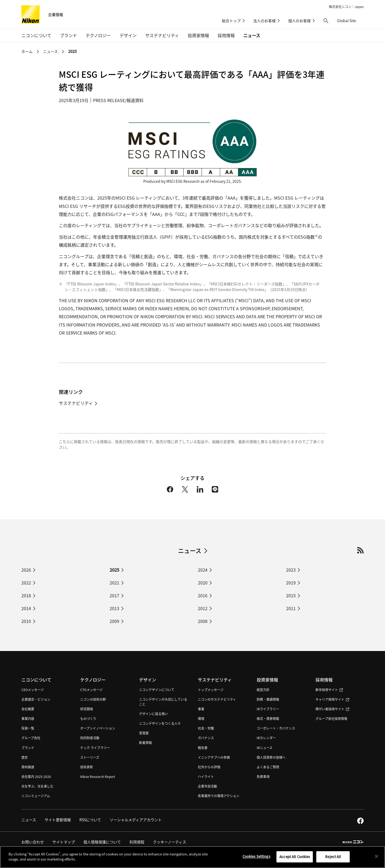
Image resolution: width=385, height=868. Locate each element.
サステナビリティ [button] (162, 35)
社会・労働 (206, 728)
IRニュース (265, 748)
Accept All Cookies (295, 860)
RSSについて (90, 820)
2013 (114, 608)
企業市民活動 (207, 786)
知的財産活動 (90, 738)
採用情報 (324, 680)
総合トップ (231, 21)
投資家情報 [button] (198, 35)
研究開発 (87, 709)
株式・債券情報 (268, 718)
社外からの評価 (209, 767)
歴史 (25, 757)
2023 (291, 570)
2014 (26, 608)
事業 (201, 709)
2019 (291, 583)
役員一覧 (28, 728)
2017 (114, 595)
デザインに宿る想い (153, 714)
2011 (291, 608)
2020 (203, 583)
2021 (114, 583)
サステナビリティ (76, 403)
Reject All (333, 860)
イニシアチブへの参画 (214, 757)
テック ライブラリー (95, 748)
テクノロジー (93, 680)
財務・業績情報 (268, 699)
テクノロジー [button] (98, 35)
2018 (26, 595)
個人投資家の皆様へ (271, 757)
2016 (203, 595)
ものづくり (88, 718)
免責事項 (263, 776)
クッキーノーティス (170, 842)
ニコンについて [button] (36, 35)
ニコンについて (36, 680)
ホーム (27, 51)
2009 (114, 621)
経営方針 (263, 690)
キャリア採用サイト (332, 699)
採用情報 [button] (226, 35)
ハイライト (206, 776)
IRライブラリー (268, 709)
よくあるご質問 (268, 767)
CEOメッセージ (33, 690)
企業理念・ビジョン (36, 699)
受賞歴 (144, 733)
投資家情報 (267, 680)
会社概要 (28, 709)
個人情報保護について (102, 842)
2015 (291, 595)
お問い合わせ (33, 842)
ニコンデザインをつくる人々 (160, 723)
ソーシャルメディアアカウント (136, 820)
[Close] (376, 859)
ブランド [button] (68, 35)
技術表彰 (87, 767)
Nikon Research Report (98, 776)
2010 (26, 621)
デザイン (148, 680)
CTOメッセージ (91, 690)
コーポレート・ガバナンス (276, 728)
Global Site (350, 21)
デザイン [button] (128, 35)
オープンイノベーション (98, 728)
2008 (203, 621)
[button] (326, 21)
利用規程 (137, 842)
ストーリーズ (90, 757)
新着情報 (145, 743)
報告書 (203, 748)
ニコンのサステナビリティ (217, 699)
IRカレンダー (266, 738)
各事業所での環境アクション (219, 796)
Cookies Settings (256, 860)
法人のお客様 (264, 21)
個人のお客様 (299, 21)
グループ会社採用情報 (331, 718)
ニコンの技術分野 (93, 699)
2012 (203, 608)
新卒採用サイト (329, 690)
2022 (26, 583)
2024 (203, 570)
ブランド (28, 748)
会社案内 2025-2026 (36, 776)
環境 (201, 718)
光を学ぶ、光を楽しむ (37, 786)
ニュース (252, 35)
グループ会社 (31, 738)
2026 (26, 570)
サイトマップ (64, 842)
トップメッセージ (211, 690)
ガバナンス (206, 738)
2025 (72, 51)
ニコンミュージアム (36, 796)
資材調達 (28, 767)
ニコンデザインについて (157, 690)
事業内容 (28, 718)
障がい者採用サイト (332, 709)
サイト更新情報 (58, 820)
